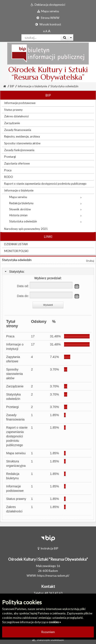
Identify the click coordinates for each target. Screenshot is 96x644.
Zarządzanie (15, 386)
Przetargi (12, 407)
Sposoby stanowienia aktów (15, 374)
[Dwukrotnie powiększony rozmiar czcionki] (49, 31)
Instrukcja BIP (48, 548)
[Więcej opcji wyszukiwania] (71, 38)
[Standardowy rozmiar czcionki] (44, 31)
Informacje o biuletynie (32, 86)
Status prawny (16, 499)
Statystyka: (17, 272)
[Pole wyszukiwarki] (41, 38)
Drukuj (90, 261)
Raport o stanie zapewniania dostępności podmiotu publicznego (17, 436)
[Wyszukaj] (65, 38)
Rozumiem (48, 632)
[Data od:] (51, 285)
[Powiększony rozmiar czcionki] (46, 31)
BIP (12, 86)
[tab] (48, 272)
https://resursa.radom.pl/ (53, 576)
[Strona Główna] (5, 86)
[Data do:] (51, 295)
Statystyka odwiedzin (64, 86)
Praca (10, 336)
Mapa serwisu (16, 453)
